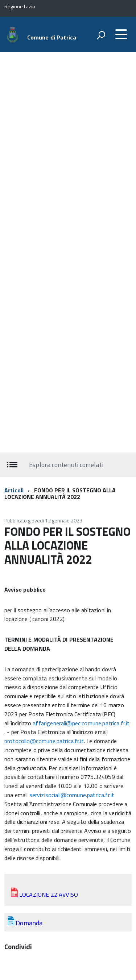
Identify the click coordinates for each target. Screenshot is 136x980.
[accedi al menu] (121, 34)
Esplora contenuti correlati (66, 465)
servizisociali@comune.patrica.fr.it (72, 795)
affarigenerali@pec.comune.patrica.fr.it (81, 723)
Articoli (14, 490)
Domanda (29, 923)
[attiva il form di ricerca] (101, 35)
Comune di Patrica (52, 37)
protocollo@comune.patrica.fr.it (44, 741)
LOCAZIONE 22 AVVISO (49, 894)
